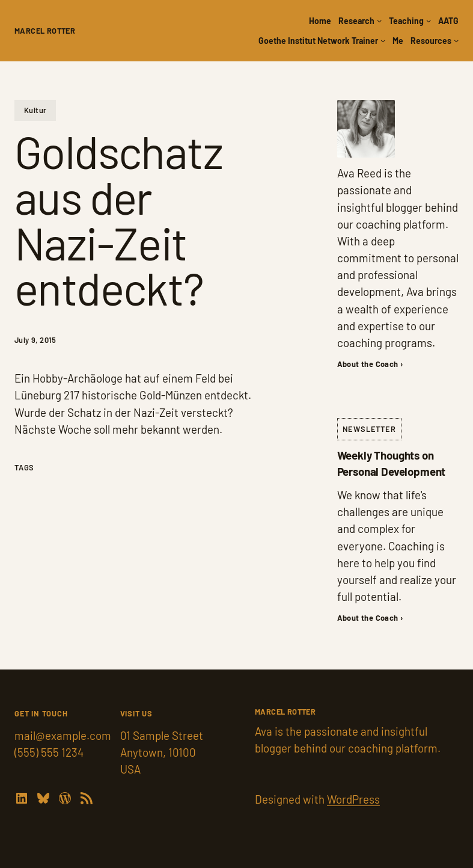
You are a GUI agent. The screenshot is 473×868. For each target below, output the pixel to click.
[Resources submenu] (456, 40)
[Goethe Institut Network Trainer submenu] (383, 40)
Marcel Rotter (45, 31)
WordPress (353, 799)
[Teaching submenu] (429, 20)
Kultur (35, 110)
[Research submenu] (379, 20)
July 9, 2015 (35, 340)
